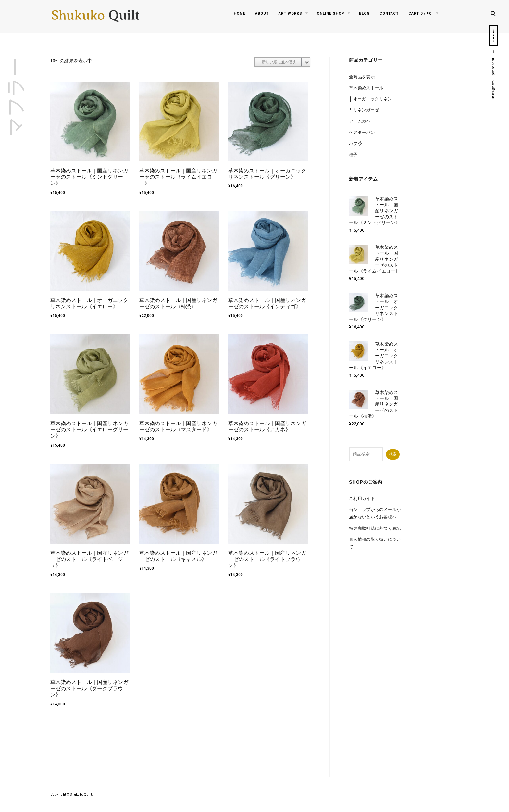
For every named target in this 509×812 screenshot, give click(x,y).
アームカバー (362, 121)
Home (240, 13)
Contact (389, 13)
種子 (353, 154)
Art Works (290, 13)
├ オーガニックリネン (371, 99)
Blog (364, 13)
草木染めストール (366, 88)
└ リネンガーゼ (364, 110)
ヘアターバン (362, 132)
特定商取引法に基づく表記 (375, 528)
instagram (493, 90)
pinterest (493, 66)
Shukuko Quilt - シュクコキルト (96, 18)
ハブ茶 (355, 143)
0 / (420, 13)
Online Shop (331, 13)
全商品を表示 (362, 77)
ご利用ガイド (362, 498)
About (262, 13)
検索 (393, 454)
